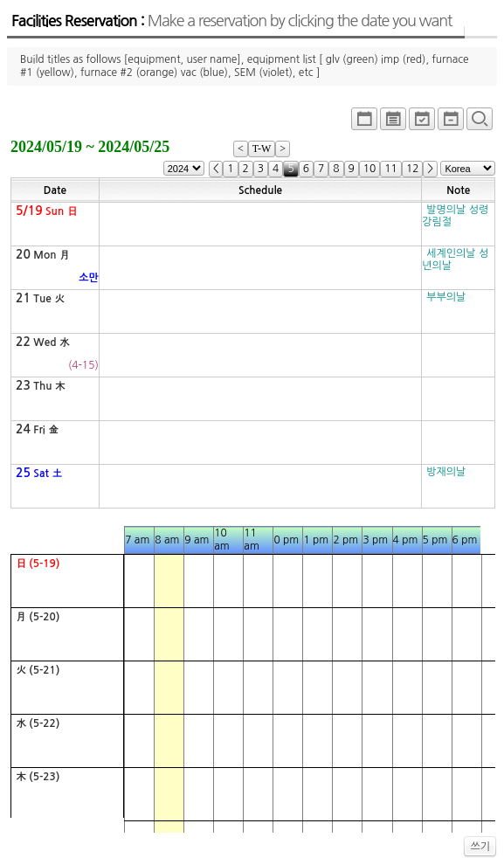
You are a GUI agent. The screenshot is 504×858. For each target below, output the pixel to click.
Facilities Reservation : (231, 21)
